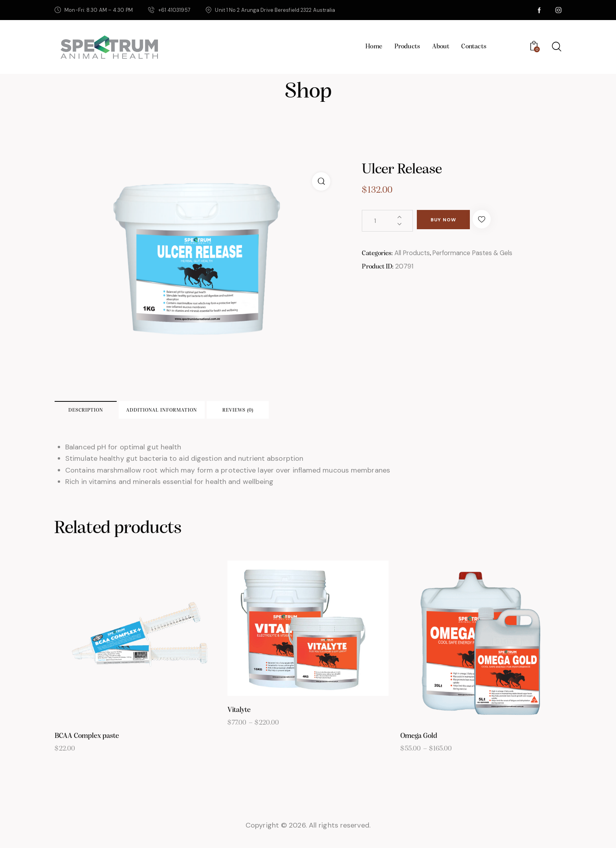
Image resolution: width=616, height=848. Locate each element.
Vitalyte (239, 716)
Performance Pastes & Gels (478, 253)
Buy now (451, 221)
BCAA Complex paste (87, 742)
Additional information (218, 413)
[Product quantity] (387, 221)
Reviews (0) (328, 413)
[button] (500, 221)
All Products (413, 253)
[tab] (108, 413)
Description (109, 413)
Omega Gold (419, 742)
